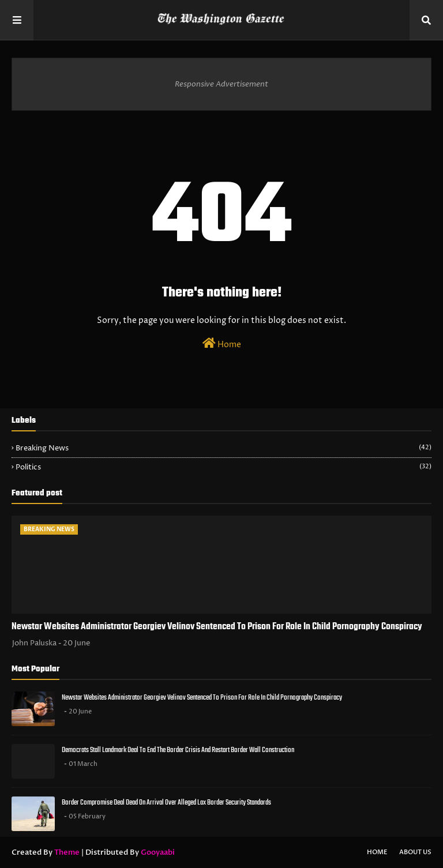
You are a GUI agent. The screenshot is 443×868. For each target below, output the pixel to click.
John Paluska (34, 643)
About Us (415, 852)
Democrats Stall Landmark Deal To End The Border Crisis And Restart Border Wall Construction (178, 750)
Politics (224, 467)
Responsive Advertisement (221, 84)
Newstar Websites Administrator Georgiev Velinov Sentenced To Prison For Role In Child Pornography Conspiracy (217, 627)
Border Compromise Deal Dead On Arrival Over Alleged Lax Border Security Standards (166, 803)
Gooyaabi (158, 852)
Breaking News (224, 448)
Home (222, 344)
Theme (67, 852)
